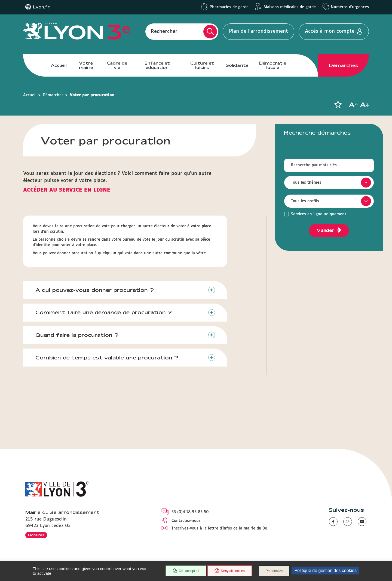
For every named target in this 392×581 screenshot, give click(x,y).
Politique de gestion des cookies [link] (325, 571)
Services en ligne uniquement (319, 214)
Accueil (59, 65)
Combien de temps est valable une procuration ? (107, 358)
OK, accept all (186, 571)
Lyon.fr (41, 7)
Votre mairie (86, 65)
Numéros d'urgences (350, 7)
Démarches (344, 65)
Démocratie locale (273, 65)
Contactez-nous (186, 521)
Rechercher (164, 31)
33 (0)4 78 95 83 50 (190, 512)
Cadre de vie (117, 65)
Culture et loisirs (202, 65)
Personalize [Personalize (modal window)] (274, 571)
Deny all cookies (229, 571)
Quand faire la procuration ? (77, 335)
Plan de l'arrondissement (258, 31)
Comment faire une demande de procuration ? (104, 312)
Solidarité (237, 65)
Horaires (36, 535)
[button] (338, 105)
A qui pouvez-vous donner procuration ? (95, 290)
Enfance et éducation (157, 65)
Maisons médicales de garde (290, 7)
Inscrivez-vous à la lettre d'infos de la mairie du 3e (219, 528)
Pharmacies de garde (229, 7)
